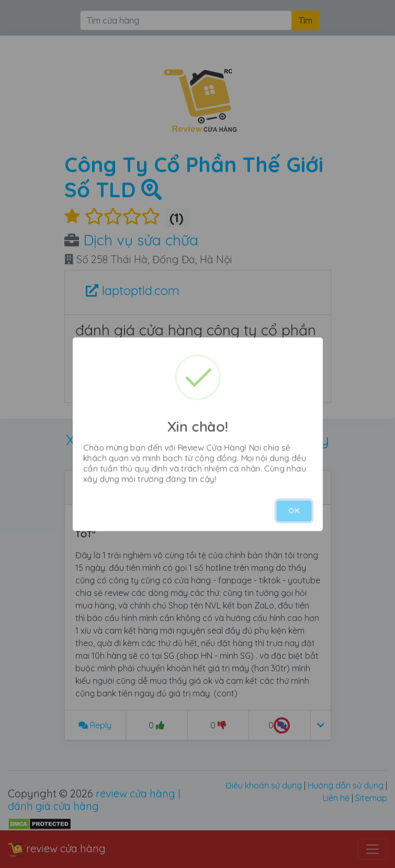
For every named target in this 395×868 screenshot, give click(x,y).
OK (294, 511)
